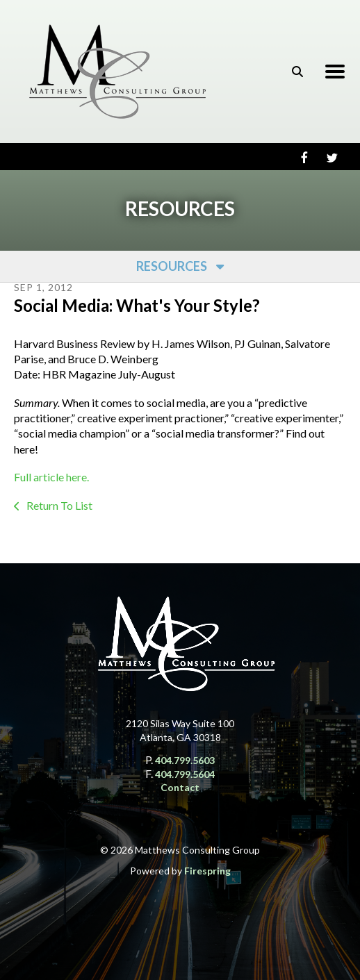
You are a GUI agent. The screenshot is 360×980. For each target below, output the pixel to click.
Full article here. (51, 477)
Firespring (207, 871)
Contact (180, 787)
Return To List (58, 505)
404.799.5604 (185, 774)
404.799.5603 (185, 760)
